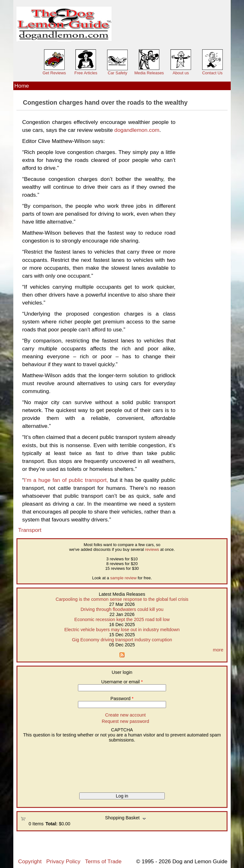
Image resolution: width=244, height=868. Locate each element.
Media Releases (149, 73)
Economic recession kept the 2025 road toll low (122, 619)
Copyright (30, 861)
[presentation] (47, 765)
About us (181, 73)
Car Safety (117, 73)
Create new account (125, 715)
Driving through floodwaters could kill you (122, 609)
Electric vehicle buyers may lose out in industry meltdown (122, 630)
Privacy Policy (63, 861)
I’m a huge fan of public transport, (66, 480)
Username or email (122, 682)
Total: (52, 824)
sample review (123, 578)
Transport (30, 530)
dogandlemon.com (137, 130)
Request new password (125, 721)
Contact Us (212, 73)
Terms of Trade (103, 861)
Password (122, 699)
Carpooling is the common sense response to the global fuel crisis (122, 599)
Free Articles (86, 73)
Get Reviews (54, 73)
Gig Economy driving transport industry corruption (122, 640)
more (218, 650)
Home (22, 86)
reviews (152, 549)
